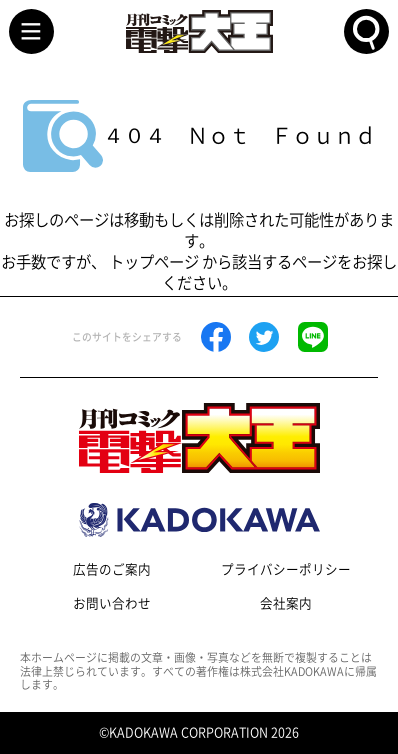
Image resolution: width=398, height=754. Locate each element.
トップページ (154, 262)
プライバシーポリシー (286, 569)
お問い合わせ (112, 603)
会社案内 (286, 603)
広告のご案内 (112, 569)
